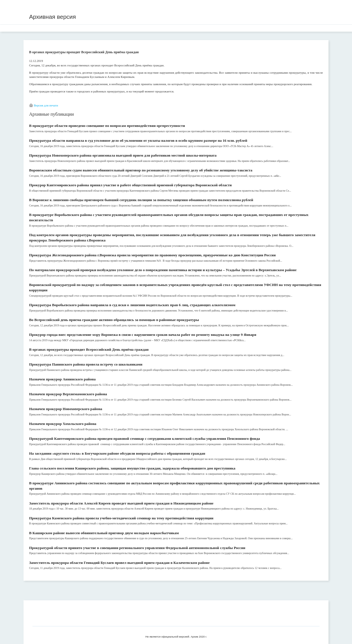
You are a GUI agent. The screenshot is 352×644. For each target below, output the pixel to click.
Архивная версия (52, 17)
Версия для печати (46, 105)
